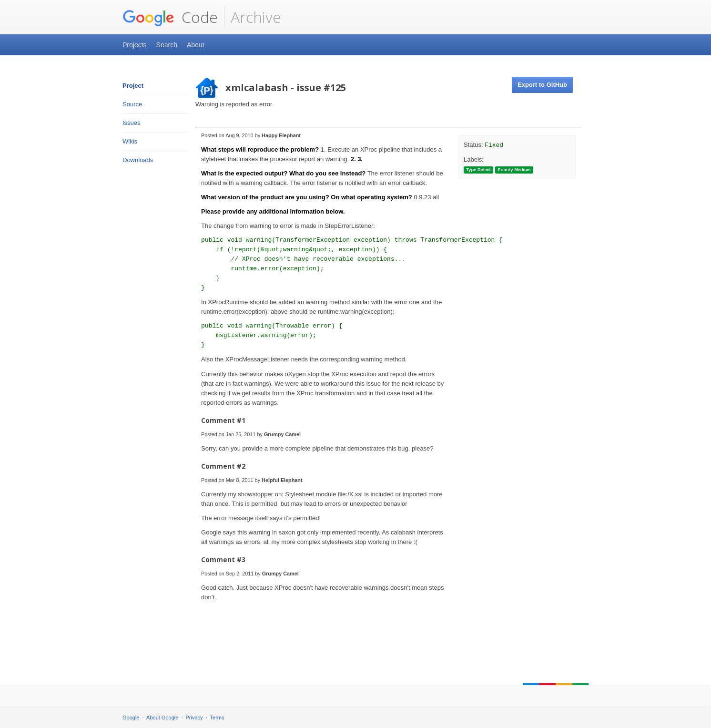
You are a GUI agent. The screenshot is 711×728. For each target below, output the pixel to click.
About (196, 45)
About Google (162, 718)
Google (131, 718)
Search (167, 45)
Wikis (130, 141)
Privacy (194, 718)
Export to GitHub (542, 85)
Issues (132, 123)
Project (133, 86)
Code (170, 17)
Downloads (138, 160)
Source (132, 104)
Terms (217, 718)
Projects (135, 45)
